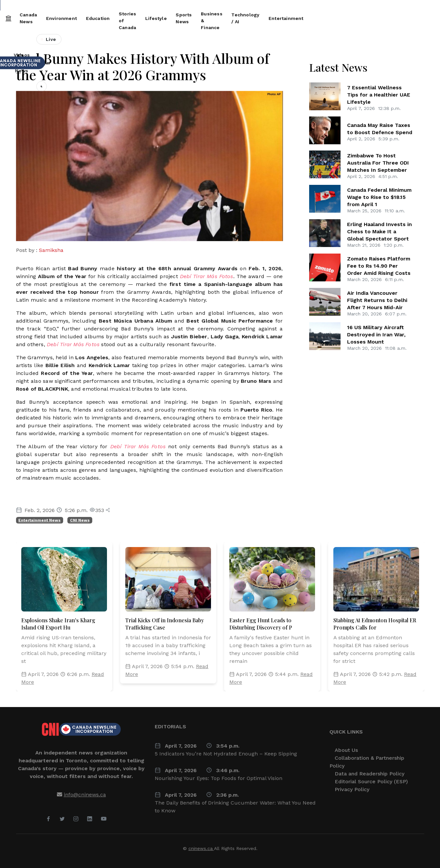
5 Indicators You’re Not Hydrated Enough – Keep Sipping (226, 754)
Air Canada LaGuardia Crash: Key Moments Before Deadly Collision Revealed (215, 6)
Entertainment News (39, 520)
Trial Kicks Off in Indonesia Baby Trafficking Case (165, 624)
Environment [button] (91, 18)
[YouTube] (104, 819)
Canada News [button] (48, 18)
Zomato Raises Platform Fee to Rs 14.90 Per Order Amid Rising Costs (379, 266)
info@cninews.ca (85, 795)
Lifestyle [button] (218, 18)
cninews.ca (201, 848)
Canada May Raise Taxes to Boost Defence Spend (380, 129)
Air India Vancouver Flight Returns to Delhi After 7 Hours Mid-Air (377, 300)
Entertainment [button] (405, 18)
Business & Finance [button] (305, 18)
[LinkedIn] (90, 819)
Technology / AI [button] (358, 18)
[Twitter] (62, 819)
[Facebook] (48, 819)
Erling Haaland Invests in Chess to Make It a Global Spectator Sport (379, 231)
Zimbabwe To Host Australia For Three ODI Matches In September (378, 163)
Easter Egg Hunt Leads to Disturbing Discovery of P (261, 624)
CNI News (80, 520)
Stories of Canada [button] (174, 18)
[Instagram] (76, 819)
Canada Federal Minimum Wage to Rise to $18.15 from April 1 (66, 6)
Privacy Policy (352, 789)
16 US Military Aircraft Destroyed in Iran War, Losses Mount (376, 335)
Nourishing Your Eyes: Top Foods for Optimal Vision (219, 778)
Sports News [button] (255, 18)
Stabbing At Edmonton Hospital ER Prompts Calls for (375, 624)
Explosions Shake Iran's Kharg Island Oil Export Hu (58, 624)
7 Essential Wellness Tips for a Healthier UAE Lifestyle (379, 95)
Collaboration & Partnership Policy (367, 762)
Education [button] (130, 18)
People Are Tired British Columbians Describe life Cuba (360, 6)
